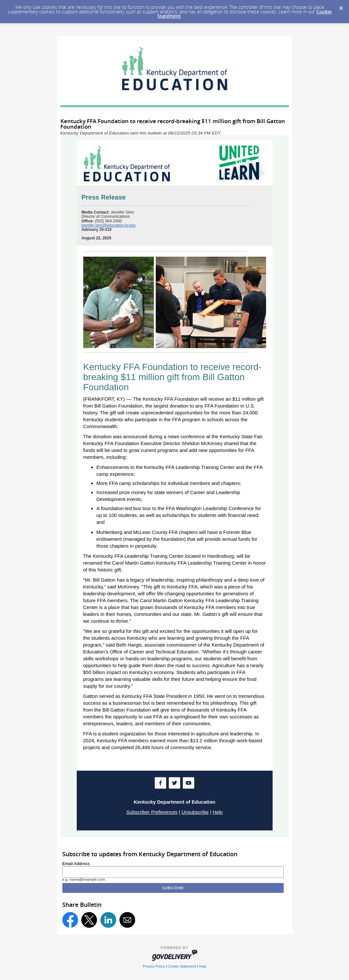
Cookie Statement (182, 966)
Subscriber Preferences (152, 812)
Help (218, 812)
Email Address (76, 864)
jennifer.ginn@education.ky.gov (109, 225)
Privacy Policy (154, 966)
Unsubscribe (195, 812)
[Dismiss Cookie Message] (341, 6)
